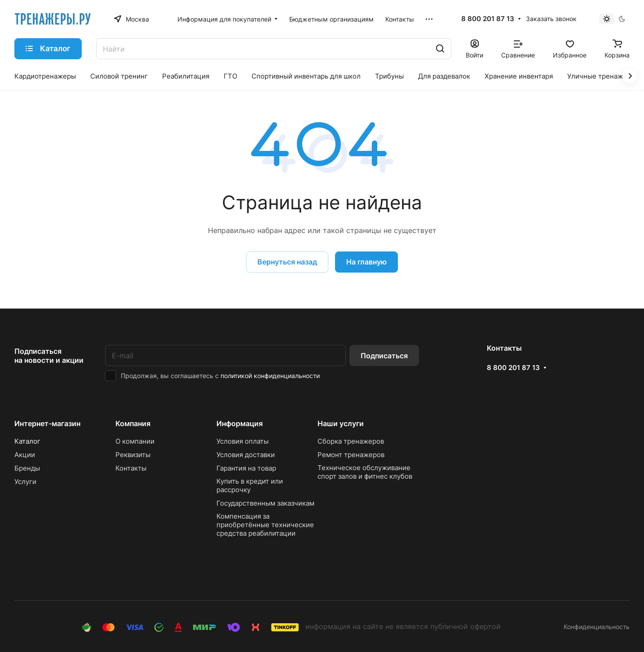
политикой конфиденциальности (270, 376)
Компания (133, 423)
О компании (135, 441)
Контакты (131, 468)
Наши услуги (341, 423)
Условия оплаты (243, 441)
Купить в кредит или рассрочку (250, 485)
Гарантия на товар (246, 468)
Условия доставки (246, 455)
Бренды (27, 468)
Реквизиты (133, 455)
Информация (240, 423)
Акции (25, 455)
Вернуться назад (287, 262)
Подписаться (384, 356)
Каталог (27, 441)
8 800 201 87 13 (488, 19)
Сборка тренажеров (351, 441)
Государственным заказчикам (265, 503)
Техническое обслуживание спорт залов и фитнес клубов (365, 472)
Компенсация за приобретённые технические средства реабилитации (265, 525)
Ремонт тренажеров (351, 455)
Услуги (25, 482)
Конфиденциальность (597, 627)
